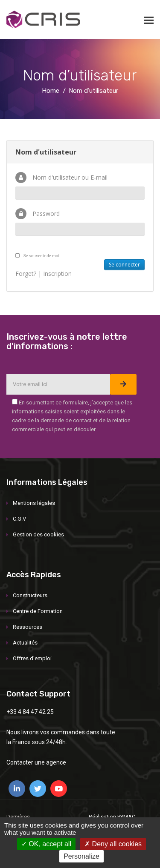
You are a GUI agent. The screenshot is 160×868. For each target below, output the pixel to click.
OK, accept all (46, 844)
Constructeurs (30, 595)
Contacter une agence (36, 762)
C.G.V (19, 519)
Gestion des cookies (38, 534)
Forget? (26, 274)
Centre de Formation (38, 611)
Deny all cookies (113, 844)
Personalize (81, 856)
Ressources (28, 627)
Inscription (57, 274)
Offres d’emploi (32, 658)
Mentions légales (34, 503)
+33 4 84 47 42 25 (30, 712)
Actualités (25, 643)
